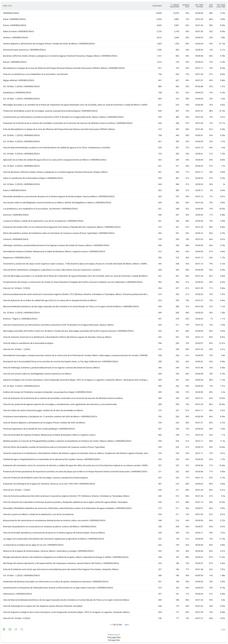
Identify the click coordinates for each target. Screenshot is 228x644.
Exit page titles (114, 640)
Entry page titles (114, 637)
